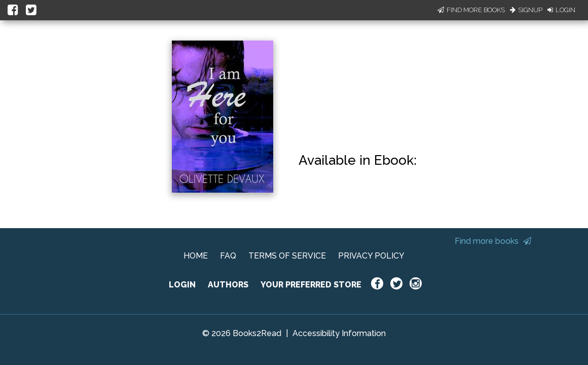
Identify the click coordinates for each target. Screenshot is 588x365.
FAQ (228, 256)
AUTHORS (228, 285)
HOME (196, 256)
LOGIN (182, 285)
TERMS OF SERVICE (287, 256)
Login (561, 10)
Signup (526, 10)
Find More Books (471, 10)
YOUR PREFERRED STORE (311, 285)
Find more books (493, 241)
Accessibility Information (339, 333)
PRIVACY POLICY (371, 256)
